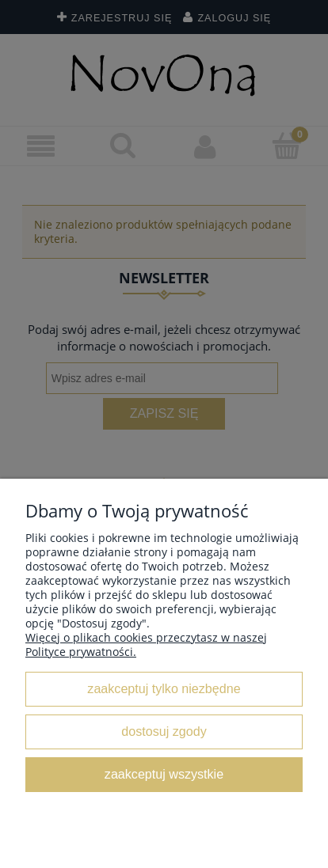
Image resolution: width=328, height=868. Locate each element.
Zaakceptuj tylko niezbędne (164, 688)
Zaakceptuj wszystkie (164, 774)
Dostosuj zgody (164, 731)
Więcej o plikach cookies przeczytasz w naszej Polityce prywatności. (146, 644)
